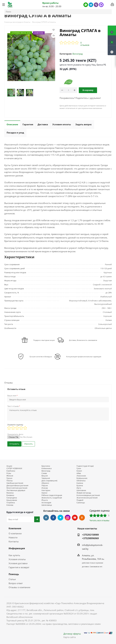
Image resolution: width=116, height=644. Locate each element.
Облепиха (81, 481)
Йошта (45, 500)
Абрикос (45, 483)
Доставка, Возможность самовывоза (83, 340)
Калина (80, 483)
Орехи (44, 493)
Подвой (80, 500)
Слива (44, 473)
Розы (9, 473)
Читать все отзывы (99, 520)
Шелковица (47, 505)
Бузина (80, 486)
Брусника (46, 466)
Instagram (68, 518)
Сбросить (28, 444)
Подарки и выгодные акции (44, 340)
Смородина (12, 498)
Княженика (47, 468)
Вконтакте (46, 518)
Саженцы (81, 503)
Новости (13, 537)
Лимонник (81, 476)
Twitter (60, 518)
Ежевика (10, 495)
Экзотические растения (87, 498)
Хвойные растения (15, 483)
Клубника (11, 471)
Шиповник (81, 490)
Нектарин (46, 490)
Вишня (45, 476)
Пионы (10, 481)
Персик (45, 486)
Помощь (14, 574)
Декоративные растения (17, 486)
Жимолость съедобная (52, 498)
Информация (17, 548)
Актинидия (46, 503)
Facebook (53, 518)
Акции (9, 466)
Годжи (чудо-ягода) (85, 466)
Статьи (12, 579)
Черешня (46, 478)
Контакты (14, 541)
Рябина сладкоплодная (52, 495)
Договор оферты (72, 634)
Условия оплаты (17, 559)
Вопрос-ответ (16, 583)
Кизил (79, 471)
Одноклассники (82, 518)
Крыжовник (12, 500)
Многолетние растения (17, 488)
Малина (10, 493)
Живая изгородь (84, 493)
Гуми (79, 468)
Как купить (14, 555)
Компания (15, 528)
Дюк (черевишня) (49, 481)
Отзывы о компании (19, 587)
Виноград (78, 54)
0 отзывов (85, 44)
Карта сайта (70, 637)
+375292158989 (90, 535)
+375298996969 (90, 538)
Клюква (10, 505)
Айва (79, 473)
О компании (15, 533)
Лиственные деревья (16, 490)
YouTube (75, 518)
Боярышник (82, 478)
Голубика (11, 503)
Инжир (45, 488)
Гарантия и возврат (19, 567)
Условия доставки (18, 563)
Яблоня (10, 476)
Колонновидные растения (88, 495)
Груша (9, 478)
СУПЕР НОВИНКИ (14, 468)
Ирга (79, 488)
